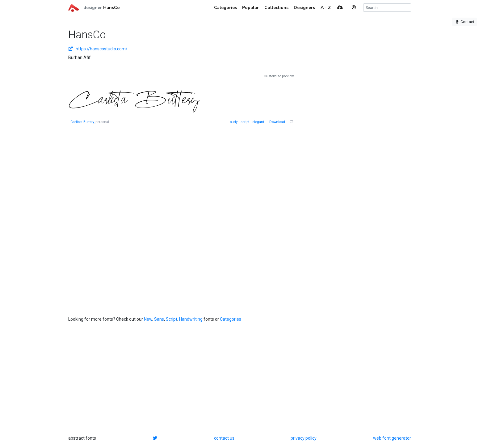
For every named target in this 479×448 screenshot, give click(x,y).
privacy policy (304, 438)
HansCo (111, 8)
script (245, 122)
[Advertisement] (349, 167)
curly (234, 122)
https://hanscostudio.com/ (98, 49)
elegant (258, 122)
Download (277, 122)
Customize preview (279, 76)
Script (172, 319)
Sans (159, 319)
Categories (231, 319)
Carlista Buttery (82, 122)
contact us (224, 438)
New (148, 319)
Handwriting (191, 319)
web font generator (392, 438)
